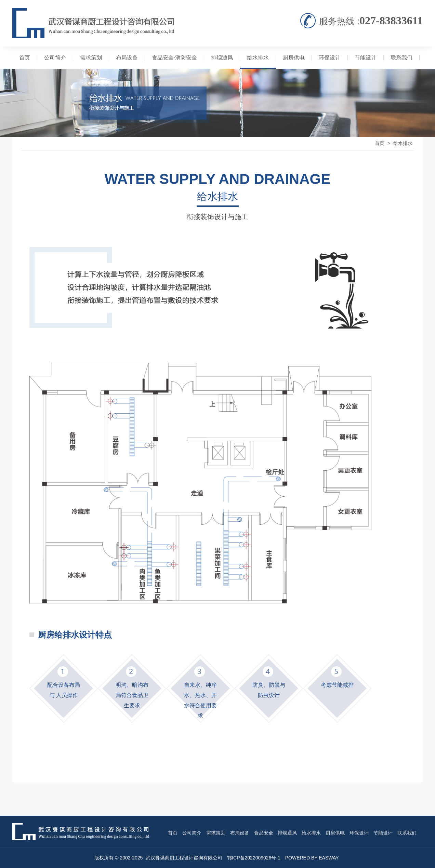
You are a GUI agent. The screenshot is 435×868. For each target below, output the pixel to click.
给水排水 (258, 58)
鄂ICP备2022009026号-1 (254, 858)
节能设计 (366, 58)
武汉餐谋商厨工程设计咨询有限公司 (184, 858)
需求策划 (91, 58)
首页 (25, 58)
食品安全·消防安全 (174, 58)
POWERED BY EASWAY (312, 858)
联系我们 (401, 58)
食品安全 (264, 833)
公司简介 (55, 58)
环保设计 (330, 58)
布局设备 (127, 58)
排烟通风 (222, 58)
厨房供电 (294, 58)
